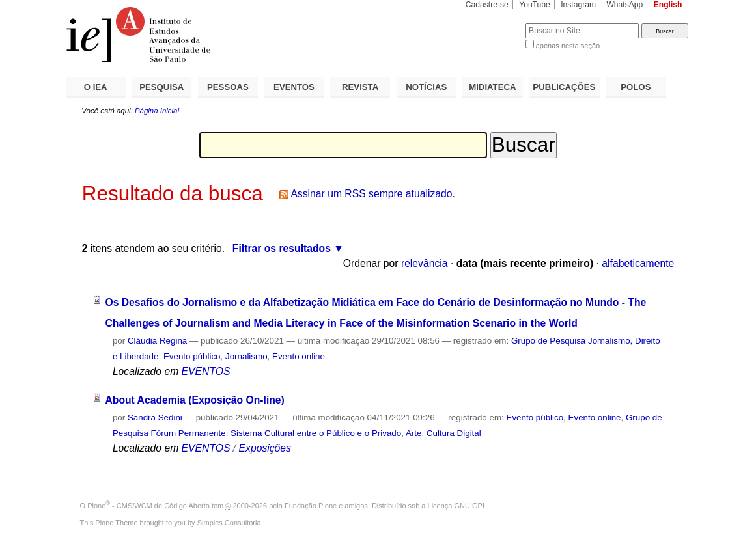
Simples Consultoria (229, 523)
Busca (494, 23)
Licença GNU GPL (457, 506)
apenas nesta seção (568, 46)
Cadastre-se (487, 5)
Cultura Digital (454, 433)
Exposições (265, 448)
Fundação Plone (311, 506)
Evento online (299, 356)
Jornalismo (246, 356)
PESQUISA (161, 87)
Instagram (578, 5)
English (668, 5)
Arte (414, 433)
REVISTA (360, 87)
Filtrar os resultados (282, 248)
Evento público (192, 356)
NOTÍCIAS (426, 87)
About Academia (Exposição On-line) (194, 400)
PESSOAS (228, 87)
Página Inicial (157, 111)
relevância (425, 263)
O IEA (96, 87)
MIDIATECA (492, 87)
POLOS (636, 87)
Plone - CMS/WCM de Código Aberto (148, 506)
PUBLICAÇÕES (564, 87)
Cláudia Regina (157, 341)
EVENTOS (294, 87)
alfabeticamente (638, 263)
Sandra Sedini (155, 418)
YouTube (535, 5)
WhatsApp (624, 5)
